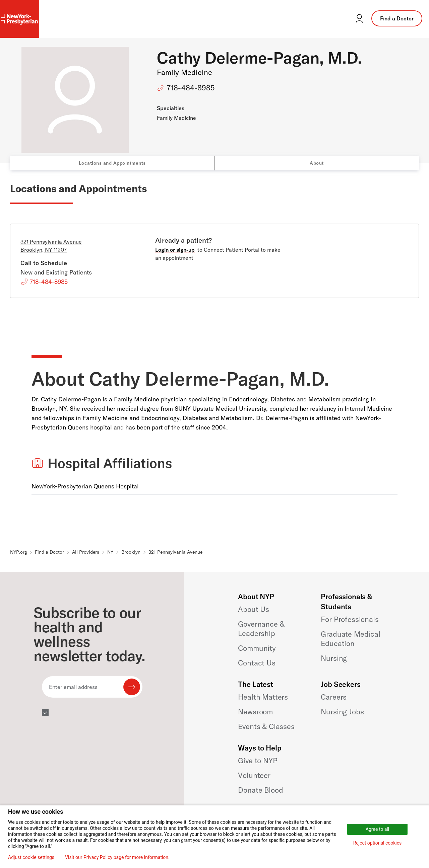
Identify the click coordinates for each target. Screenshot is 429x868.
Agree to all (377, 829)
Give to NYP (258, 761)
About (317, 163)
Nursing (334, 658)
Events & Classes (266, 726)
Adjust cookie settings (31, 857)
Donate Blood (260, 790)
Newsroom (255, 712)
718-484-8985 (191, 88)
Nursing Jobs (342, 712)
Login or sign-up (175, 250)
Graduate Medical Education (350, 639)
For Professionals (350, 619)
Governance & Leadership (261, 629)
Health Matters (263, 697)
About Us (254, 609)
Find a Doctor (397, 18)
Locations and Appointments (112, 163)
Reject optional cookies (378, 843)
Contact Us (257, 663)
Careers (334, 697)
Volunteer (254, 775)
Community (257, 648)
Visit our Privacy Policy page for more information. (117, 857)
